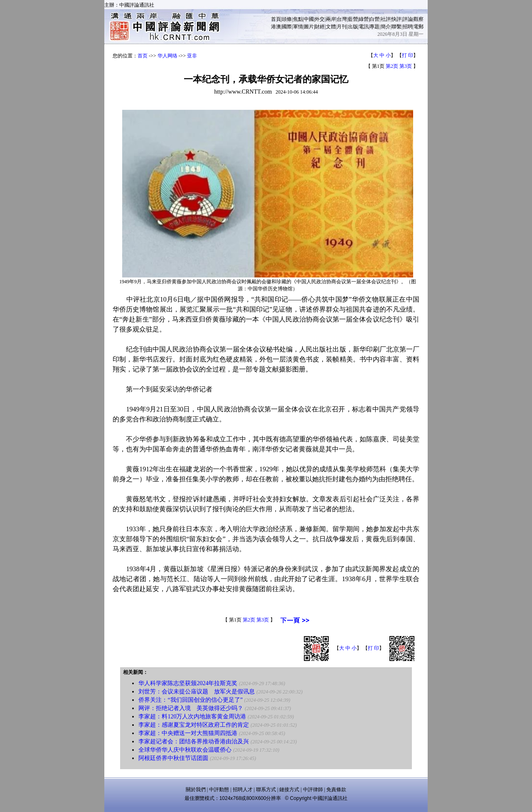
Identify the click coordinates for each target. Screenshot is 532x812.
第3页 (406, 66)
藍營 (353, 19)
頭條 (287, 19)
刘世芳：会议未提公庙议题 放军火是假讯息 (197, 692)
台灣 (342, 19)
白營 (374, 19)
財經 (320, 27)
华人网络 (167, 56)
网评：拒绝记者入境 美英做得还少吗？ (191, 708)
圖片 (309, 27)
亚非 (192, 56)
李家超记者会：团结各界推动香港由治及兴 (194, 741)
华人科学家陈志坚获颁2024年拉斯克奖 (188, 683)
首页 (143, 56)
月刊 (342, 27)
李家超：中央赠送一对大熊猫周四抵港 (188, 733)
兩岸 (331, 19)
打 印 (408, 55)
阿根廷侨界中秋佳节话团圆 (173, 758)
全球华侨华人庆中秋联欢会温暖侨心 (185, 750)
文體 (331, 27)
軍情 (298, 27)
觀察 (419, 19)
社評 (386, 19)
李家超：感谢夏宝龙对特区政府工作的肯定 (194, 725)
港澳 (276, 27)
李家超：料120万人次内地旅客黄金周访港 (192, 717)
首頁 (276, 19)
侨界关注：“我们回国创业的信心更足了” (190, 700)
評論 (408, 19)
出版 (353, 27)
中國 (309, 19)
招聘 (408, 27)
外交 (320, 19)
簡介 (386, 27)
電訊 (364, 27)
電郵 (419, 27)
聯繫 (397, 27)
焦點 (298, 19)
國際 (287, 27)
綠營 (364, 19)
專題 (374, 27)
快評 (397, 19)
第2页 (392, 66)
